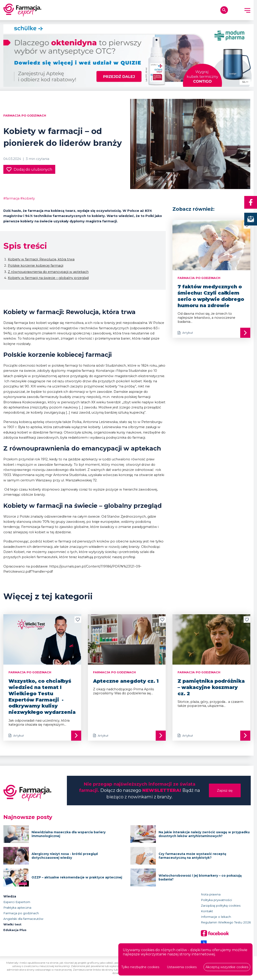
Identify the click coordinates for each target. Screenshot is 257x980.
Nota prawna (211, 894)
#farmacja (11, 198)
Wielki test (13, 924)
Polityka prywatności (216, 900)
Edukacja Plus (15, 930)
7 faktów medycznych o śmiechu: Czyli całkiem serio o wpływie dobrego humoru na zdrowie (211, 296)
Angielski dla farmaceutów (23, 919)
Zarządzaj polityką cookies (221, 906)
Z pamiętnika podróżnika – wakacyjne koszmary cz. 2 (211, 687)
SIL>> (245, 82)
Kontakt (207, 911)
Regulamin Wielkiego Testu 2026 (226, 922)
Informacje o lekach (216, 917)
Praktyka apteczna (17, 908)
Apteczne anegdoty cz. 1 (126, 681)
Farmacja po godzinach (25, 116)
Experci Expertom (17, 902)
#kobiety (28, 198)
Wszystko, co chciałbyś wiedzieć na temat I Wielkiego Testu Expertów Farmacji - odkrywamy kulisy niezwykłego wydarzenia (42, 696)
